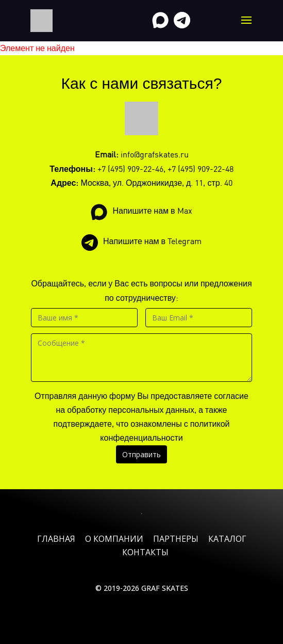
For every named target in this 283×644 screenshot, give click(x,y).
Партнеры (176, 539)
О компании (114, 539)
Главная (56, 539)
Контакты (145, 552)
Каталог (227, 539)
